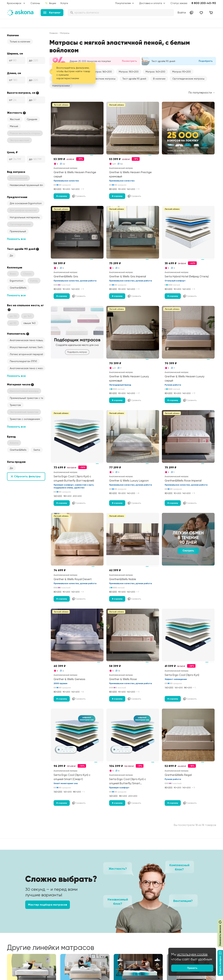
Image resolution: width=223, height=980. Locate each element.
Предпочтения (17, 197)
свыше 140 (29, 323)
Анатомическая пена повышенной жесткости (28, 340)
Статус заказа (179, 3)
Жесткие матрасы (105, 79)
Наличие (13, 35)
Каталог (52, 13)
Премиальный (18, 231)
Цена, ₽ (12, 152)
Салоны (35, 3)
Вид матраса (16, 172)
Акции (51, 3)
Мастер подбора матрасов (48, 905)
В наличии (159, 79)
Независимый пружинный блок (28, 185)
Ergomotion (17, 281)
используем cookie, (193, 954)
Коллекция (15, 267)
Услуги (64, 3)
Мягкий (14, 126)
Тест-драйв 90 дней (134, 79)
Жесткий (15, 119)
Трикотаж (15, 405)
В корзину (62, 196)
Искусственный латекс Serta (27, 347)
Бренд (11, 437)
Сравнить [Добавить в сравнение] (79, 196)
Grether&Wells (18, 288)
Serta (37, 450)
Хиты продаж (16, 462)
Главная (54, 33)
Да (11, 255)
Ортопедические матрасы (188, 79)
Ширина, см (15, 53)
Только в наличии (20, 41)
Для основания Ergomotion (26, 203)
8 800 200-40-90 (204, 3)
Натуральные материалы (25, 217)
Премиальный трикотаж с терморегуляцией (28, 398)
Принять (192, 968)
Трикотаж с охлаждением (25, 419)
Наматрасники (61, 86)
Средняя (32, 119)
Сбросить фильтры (27, 476)
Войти (182, 13)
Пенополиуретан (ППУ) (23, 361)
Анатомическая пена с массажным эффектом (28, 368)
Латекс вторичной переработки (28, 354)
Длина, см (14, 73)
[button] (102, 72)
